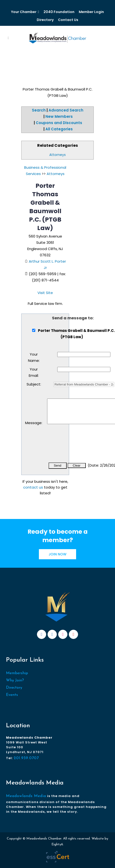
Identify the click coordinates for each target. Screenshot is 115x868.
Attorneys (57, 155)
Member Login (91, 12)
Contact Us (68, 20)
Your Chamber (24, 12)
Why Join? (15, 680)
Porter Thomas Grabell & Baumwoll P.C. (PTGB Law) (45, 207)
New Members (59, 116)
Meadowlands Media (26, 796)
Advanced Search (66, 110)
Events (12, 695)
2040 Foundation (59, 12)
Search (39, 110)
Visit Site (45, 293)
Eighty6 (57, 844)
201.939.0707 (26, 758)
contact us (33, 487)
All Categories (59, 129)
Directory (45, 20)
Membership (17, 673)
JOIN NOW (57, 554)
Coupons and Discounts (59, 123)
